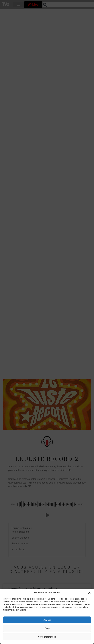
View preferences (47, 637)
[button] (89, 593)
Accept (47, 620)
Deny (47, 628)
